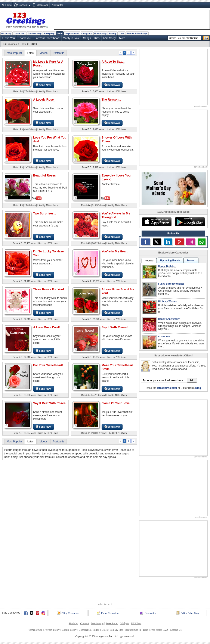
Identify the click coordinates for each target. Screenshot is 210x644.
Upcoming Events (170, 260)
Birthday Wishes (167, 301)
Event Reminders (108, 613)
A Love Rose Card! (47, 327)
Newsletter (57, 5)
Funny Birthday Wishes (171, 284)
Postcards (58, 53)
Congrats (87, 33)
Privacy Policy (52, 630)
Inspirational (72, 33)
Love (60, 33)
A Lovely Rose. (44, 100)
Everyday (49, 33)
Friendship (100, 33)
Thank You (19, 33)
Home (8, 5)
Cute (121, 33)
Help (146, 630)
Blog (198, 388)
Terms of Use (35, 630)
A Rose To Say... (113, 62)
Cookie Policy (69, 630)
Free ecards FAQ (159, 630)
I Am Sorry (109, 38)
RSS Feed (136, 623)
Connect (23, 5)
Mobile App (43, 5)
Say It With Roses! (115, 327)
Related (191, 260)
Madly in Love (71, 38)
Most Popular (14, 53)
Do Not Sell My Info (112, 630)
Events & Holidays (137, 33)
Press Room (112, 623)
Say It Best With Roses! (50, 403)
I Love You (8, 38)
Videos (43, 53)
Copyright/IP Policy (89, 630)
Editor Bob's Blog (187, 613)
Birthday (6, 33)
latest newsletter (167, 388)
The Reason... (111, 100)
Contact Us (176, 630)
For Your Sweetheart (47, 38)
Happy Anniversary (169, 319)
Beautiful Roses (44, 175)
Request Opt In (133, 630)
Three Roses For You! (49, 289)
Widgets (125, 623)
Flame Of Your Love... (117, 403)
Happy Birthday (167, 266)
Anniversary (35, 33)
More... (123, 38)
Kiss (97, 38)
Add (192, 380)
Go (206, 38)
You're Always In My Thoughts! (116, 215)
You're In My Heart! (115, 251)
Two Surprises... (45, 213)
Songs (87, 38)
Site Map (73, 623)
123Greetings (10, 44)
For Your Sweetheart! (48, 365)
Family (113, 33)
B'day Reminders (68, 613)
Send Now (44, 85)
